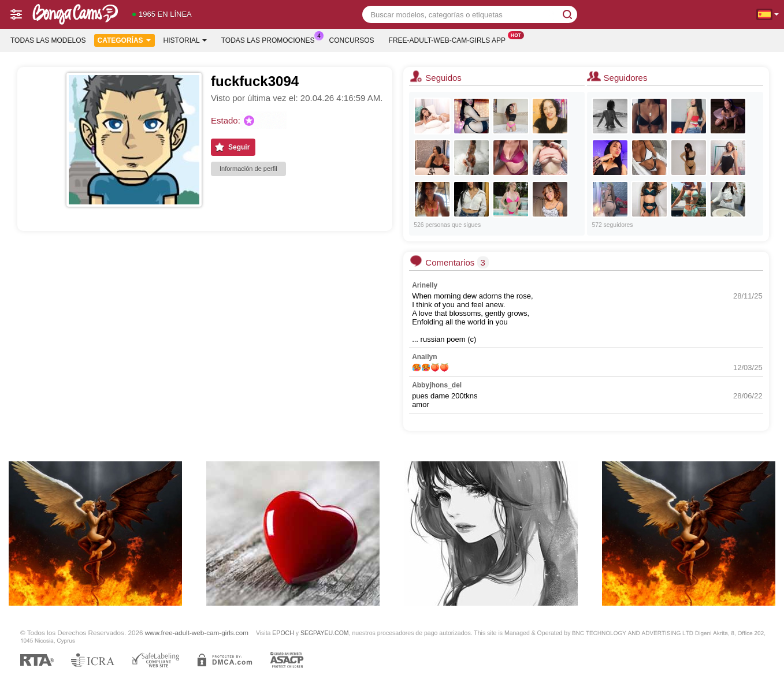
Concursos (352, 40)
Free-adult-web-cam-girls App (450, 39)
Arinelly (425, 285)
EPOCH (283, 633)
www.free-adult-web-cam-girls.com (197, 633)
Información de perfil (248, 169)
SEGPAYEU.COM (325, 633)
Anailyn (424, 357)
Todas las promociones (271, 39)
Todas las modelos (48, 40)
